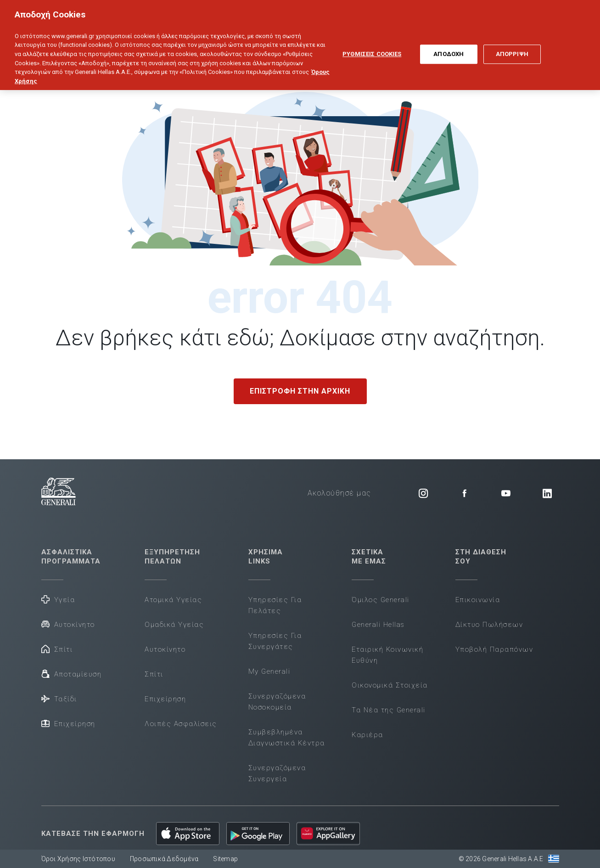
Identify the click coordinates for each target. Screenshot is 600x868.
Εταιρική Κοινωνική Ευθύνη (387, 655)
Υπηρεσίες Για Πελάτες (275, 605)
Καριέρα (367, 735)
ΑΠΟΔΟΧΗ (449, 46)
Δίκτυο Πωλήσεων (489, 625)
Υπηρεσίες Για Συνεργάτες (275, 641)
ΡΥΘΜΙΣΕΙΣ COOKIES (372, 46)
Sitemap (225, 859)
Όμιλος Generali (381, 600)
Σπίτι (57, 649)
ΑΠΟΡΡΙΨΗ (512, 46)
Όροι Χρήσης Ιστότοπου (78, 859)
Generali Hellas (378, 625)
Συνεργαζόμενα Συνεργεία (277, 773)
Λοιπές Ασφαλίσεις (181, 724)
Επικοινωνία (478, 600)
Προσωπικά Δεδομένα (164, 859)
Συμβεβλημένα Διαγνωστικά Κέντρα (287, 738)
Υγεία (58, 599)
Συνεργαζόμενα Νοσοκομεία (277, 702)
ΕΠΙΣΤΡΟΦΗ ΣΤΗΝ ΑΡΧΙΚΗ (300, 391)
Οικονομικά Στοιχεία (390, 685)
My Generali (269, 671)
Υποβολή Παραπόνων (494, 649)
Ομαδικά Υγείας (174, 625)
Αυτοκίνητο (68, 624)
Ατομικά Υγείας (173, 600)
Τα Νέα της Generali (389, 710)
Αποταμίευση (72, 674)
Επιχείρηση (68, 723)
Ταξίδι (59, 698)
